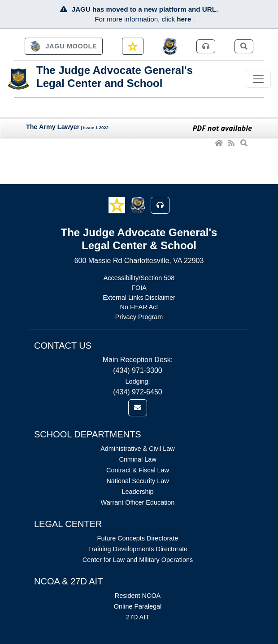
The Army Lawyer (53, 127)
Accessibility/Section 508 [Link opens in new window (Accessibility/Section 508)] (139, 278)
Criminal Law (137, 459)
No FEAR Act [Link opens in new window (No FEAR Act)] (139, 307)
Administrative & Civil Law (138, 449)
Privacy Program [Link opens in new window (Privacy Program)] (139, 317)
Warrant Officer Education (138, 502)
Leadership (137, 492)
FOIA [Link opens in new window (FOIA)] (139, 288)
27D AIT (138, 617)
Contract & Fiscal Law (138, 470)
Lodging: (137, 381)
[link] (64, 46)
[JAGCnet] (170, 46)
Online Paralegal (138, 606)
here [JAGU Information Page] (185, 19)
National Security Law (137, 481)
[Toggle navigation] (258, 79)
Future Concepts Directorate (138, 538)
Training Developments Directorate (138, 549)
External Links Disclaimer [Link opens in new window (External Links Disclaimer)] (139, 298)
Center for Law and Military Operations (138, 560)
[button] (118, 205)
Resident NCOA (138, 596)
